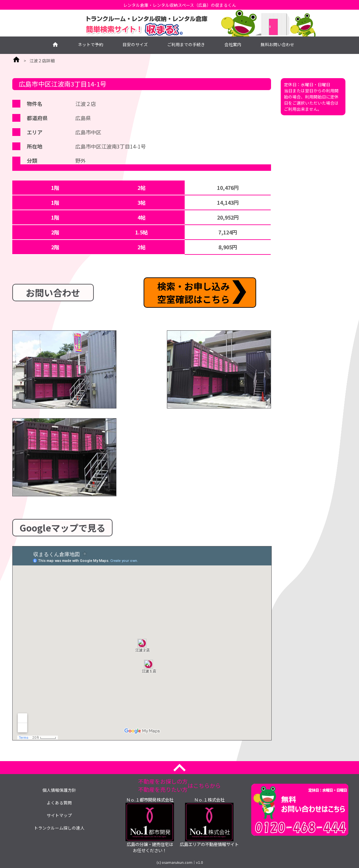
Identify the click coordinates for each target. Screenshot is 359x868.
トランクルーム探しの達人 (59, 828)
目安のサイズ (135, 44)
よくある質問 (59, 803)
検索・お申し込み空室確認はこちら (193, 293)
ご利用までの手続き (186, 44)
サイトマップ (59, 815)
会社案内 (233, 44)
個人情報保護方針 (59, 790)
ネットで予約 (91, 44)
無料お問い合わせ (277, 44)
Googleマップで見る (62, 528)
